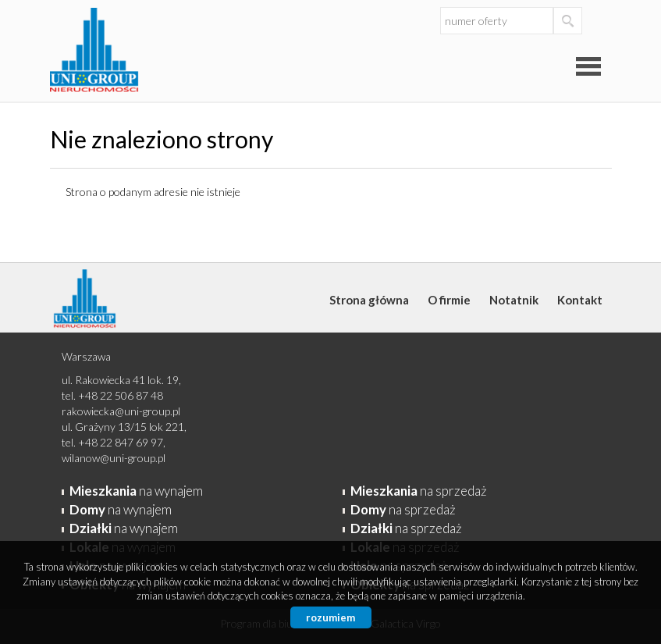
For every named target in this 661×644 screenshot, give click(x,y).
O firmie (449, 300)
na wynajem (136, 491)
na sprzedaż (419, 491)
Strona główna (369, 300)
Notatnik (514, 300)
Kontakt (580, 300)
